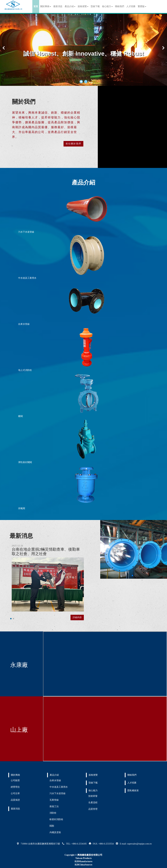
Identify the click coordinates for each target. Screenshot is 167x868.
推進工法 (54, 806)
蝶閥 (20, 416)
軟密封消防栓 (56, 819)
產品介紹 (70, 6)
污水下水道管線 (26, 232)
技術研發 (93, 796)
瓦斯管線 (54, 800)
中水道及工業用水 (27, 278)
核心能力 (107, 6)
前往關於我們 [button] (73, 144)
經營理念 (15, 787)
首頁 (36, 6)
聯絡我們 (120, 6)
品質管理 (93, 809)
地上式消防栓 (25, 370)
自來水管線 (24, 324)
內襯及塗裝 (55, 832)
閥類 (52, 826)
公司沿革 (15, 793)
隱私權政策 (133, 791)
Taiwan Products (84, 858)
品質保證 (15, 800)
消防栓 (53, 813)
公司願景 (15, 780)
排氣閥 (22, 508)
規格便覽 (83, 6)
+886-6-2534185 (79, 844)
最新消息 (58, 6)
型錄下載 (95, 6)
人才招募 (131, 6)
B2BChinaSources (84, 865)
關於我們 (24, 102)
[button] (81, 82)
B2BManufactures (83, 861)
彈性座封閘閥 (25, 462)
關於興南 (46, 6)
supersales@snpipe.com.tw (140, 844)
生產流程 (93, 803)
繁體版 (142, 6)
